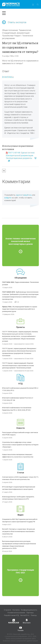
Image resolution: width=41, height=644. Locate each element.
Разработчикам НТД (12, 615)
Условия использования (16, 613)
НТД (20, 384)
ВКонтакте (27, 621)
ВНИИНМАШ (8, 77)
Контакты (16, 610)
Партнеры (30, 613)
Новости (20, 428)
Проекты (20, 327)
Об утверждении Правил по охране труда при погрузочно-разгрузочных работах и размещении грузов (20, 309)
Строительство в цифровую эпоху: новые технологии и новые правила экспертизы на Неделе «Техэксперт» (20, 445)
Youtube (21, 629)
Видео (21, 515)
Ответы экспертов (14, 22)
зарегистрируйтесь (24, 195)
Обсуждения (21, 278)
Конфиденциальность (29, 610)
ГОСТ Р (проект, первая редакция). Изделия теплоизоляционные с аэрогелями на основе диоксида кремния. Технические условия (18, 365)
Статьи (21, 473)
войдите (8, 198)
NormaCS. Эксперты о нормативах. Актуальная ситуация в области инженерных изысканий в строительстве (19, 531)
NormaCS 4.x (25, 615)
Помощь (34, 615)
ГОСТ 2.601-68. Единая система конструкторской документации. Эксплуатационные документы (20, 155)
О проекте (8, 610)
